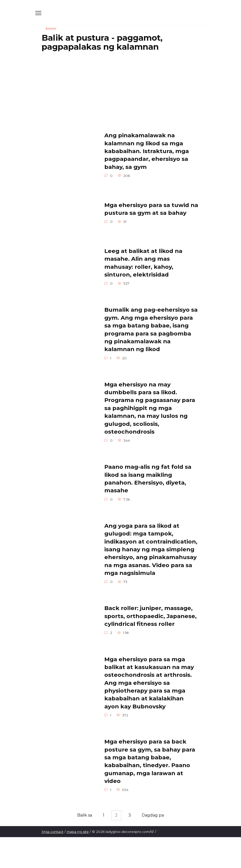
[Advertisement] (121, 92)
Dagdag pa (154, 816)
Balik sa (83, 816)
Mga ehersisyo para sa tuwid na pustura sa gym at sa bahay (151, 209)
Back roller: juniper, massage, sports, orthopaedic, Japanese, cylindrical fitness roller (150, 616)
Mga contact (53, 832)
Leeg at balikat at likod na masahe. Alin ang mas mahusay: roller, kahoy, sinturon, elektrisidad (143, 263)
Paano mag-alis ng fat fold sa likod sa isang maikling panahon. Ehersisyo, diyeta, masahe (148, 479)
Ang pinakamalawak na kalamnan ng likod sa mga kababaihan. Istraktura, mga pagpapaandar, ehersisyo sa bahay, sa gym (147, 151)
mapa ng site (78, 832)
